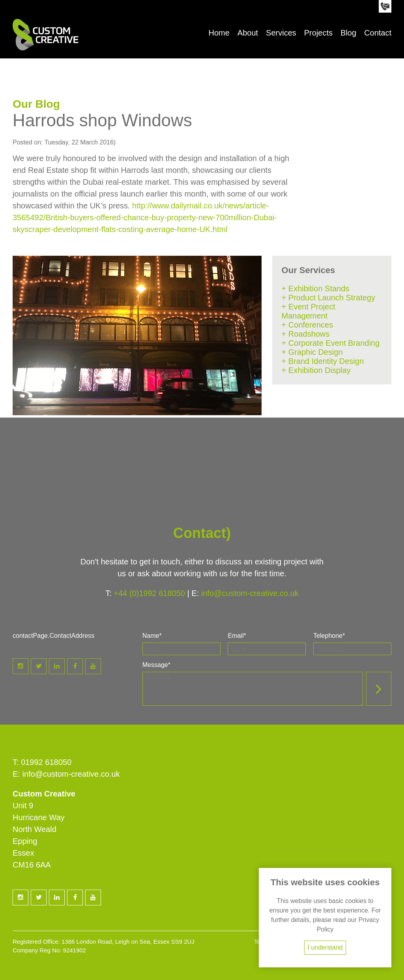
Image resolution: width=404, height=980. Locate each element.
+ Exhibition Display (316, 370)
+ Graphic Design (312, 352)
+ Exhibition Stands (316, 289)
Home (219, 33)
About (248, 33)
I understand (325, 947)
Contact (378, 33)
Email (237, 636)
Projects (318, 33)
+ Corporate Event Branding (331, 343)
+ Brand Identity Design (323, 361)
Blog (348, 33)
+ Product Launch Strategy (328, 298)
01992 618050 (46, 762)
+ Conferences (308, 325)
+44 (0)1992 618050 (149, 593)
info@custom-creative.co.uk (250, 593)
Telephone (329, 636)
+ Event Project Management (309, 311)
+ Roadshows (306, 334)
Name (152, 636)
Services (281, 33)
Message (156, 665)
